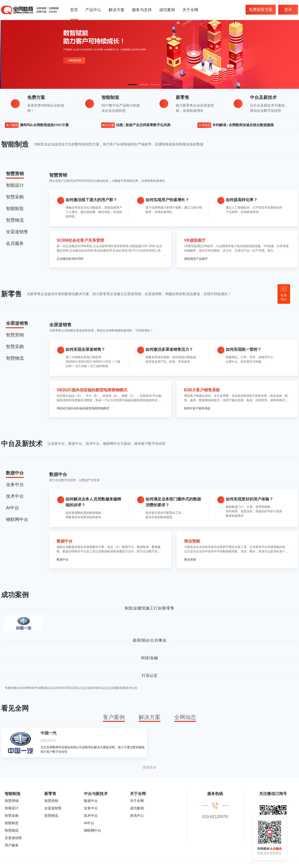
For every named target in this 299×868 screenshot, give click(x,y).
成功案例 (167, 10)
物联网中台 (93, 830)
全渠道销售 (13, 838)
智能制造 (12, 823)
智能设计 (12, 808)
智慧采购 (12, 816)
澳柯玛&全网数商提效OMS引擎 (44, 125)
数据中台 (91, 801)
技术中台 (91, 816)
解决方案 (117, 10)
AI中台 (89, 823)
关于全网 (190, 10)
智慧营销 (12, 801)
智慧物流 (12, 830)
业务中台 (91, 808)
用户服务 (12, 845)
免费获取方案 (261, 10)
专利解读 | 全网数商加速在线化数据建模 (243, 125)
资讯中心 (137, 816)
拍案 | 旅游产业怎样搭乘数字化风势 (143, 125)
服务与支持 (142, 10)
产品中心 (93, 10)
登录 (288, 10)
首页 (74, 10)
